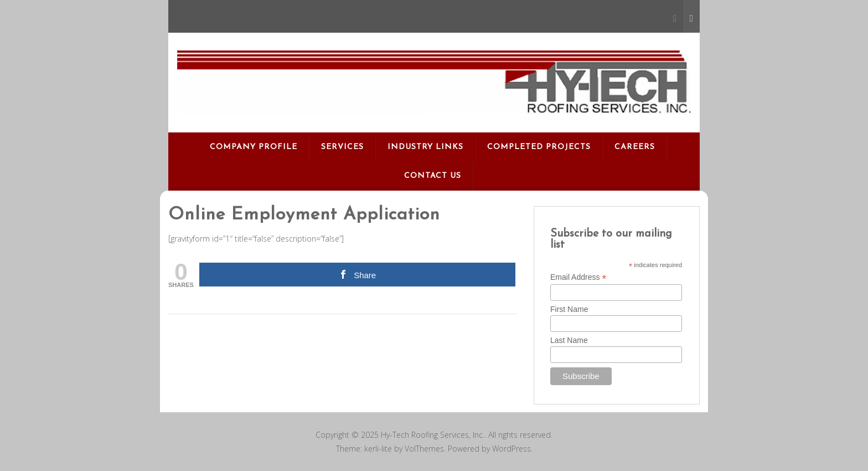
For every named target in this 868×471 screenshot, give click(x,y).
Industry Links (425, 147)
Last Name (569, 340)
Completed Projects (539, 147)
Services (342, 147)
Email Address (578, 277)
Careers (635, 147)
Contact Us (433, 176)
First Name (569, 309)
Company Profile (254, 147)
